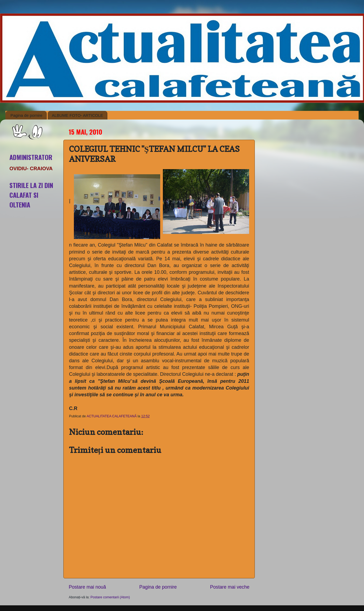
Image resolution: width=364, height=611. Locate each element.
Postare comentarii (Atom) (110, 597)
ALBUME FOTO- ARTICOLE (77, 115)
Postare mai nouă (87, 587)
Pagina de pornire (26, 115)
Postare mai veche (230, 587)
